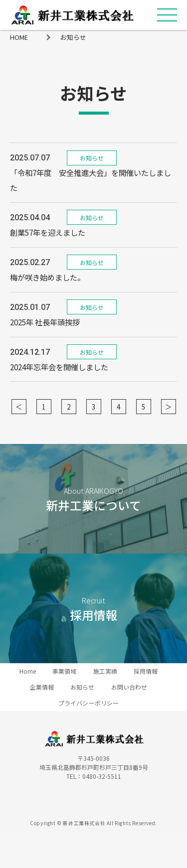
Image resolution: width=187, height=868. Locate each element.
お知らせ (73, 37)
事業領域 (64, 671)
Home (28, 671)
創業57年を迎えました (48, 232)
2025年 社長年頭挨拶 (45, 322)
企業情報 (42, 687)
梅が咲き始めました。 (47, 277)
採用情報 (146, 671)
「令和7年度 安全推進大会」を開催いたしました (91, 180)
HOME (19, 37)
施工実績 (105, 671)
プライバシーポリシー (89, 703)
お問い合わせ (129, 687)
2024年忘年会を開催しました (59, 367)
